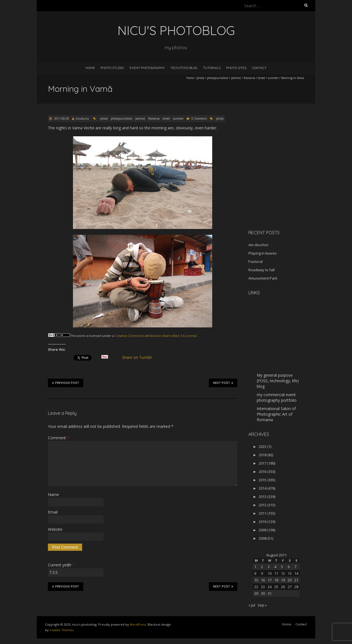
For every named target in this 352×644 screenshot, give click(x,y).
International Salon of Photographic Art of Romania (276, 414)
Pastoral (256, 261)
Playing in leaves (263, 253)
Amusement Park (263, 278)
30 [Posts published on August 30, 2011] (263, 593)
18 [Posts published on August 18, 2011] (276, 580)
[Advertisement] (283, 186)
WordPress (138, 624)
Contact (259, 68)
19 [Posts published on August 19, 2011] (283, 580)
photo (200, 78)
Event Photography (147, 68)
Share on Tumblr (139, 357)
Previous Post (66, 383)
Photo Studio (112, 68)
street (261, 78)
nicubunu (82, 119)
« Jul (252, 605)
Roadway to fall (261, 270)
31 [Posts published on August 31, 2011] (270, 593)
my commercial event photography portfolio (277, 397)
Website (55, 529)
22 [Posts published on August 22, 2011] (256, 587)
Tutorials (212, 68)
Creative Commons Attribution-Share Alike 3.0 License (156, 336)
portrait (236, 78)
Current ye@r (61, 565)
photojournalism (218, 78)
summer (273, 78)
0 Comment (199, 119)
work (81, 336)
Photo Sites (236, 68)
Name (53, 494)
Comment (58, 438)
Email (53, 512)
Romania (249, 78)
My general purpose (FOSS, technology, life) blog (278, 381)
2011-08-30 (61, 119)
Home (90, 68)
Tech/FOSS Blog (184, 68)
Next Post (223, 383)
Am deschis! (258, 245)
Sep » (262, 605)
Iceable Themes (62, 630)
